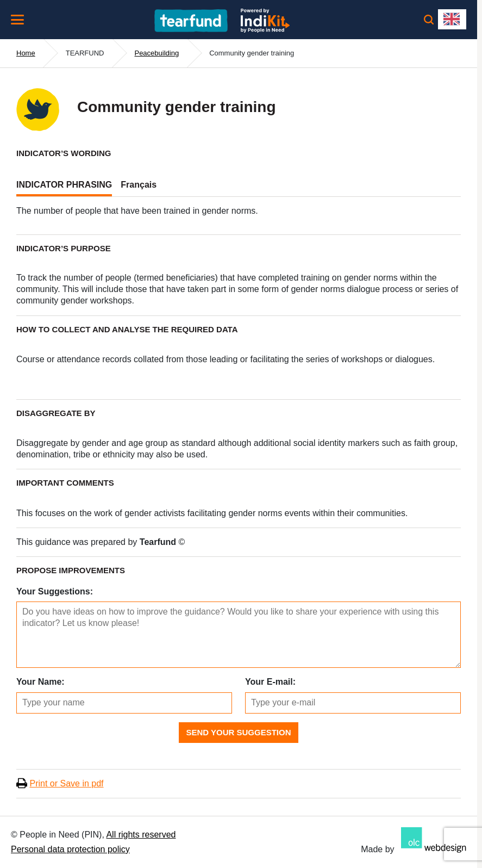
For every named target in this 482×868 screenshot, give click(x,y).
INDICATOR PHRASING (64, 185)
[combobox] (452, 19)
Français (139, 185)
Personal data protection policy (70, 849)
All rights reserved (141, 835)
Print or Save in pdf (66, 783)
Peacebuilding (157, 53)
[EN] (452, 19)
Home (26, 53)
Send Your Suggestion (238, 732)
